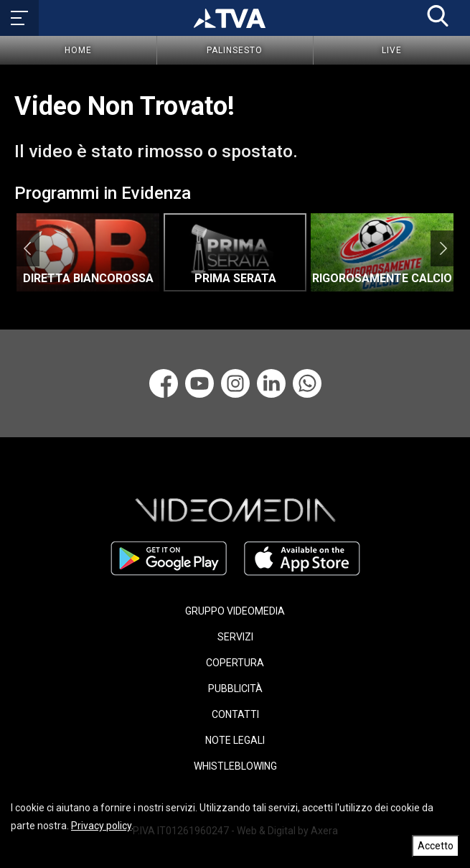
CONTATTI (235, 714)
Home (78, 50)
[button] (438, 16)
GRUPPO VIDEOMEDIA (235, 611)
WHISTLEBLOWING (235, 766)
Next (443, 248)
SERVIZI (235, 637)
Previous (27, 248)
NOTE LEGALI (235, 740)
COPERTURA (235, 663)
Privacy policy (101, 826)
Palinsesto (235, 50)
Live (392, 50)
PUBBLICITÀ (235, 689)
